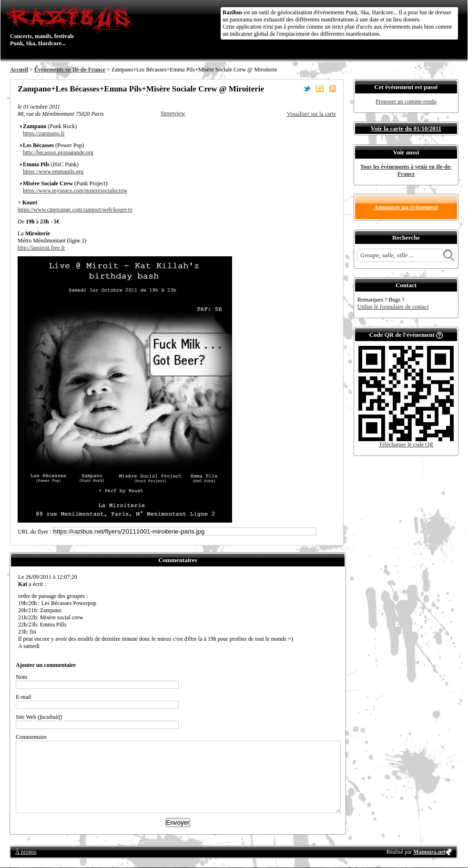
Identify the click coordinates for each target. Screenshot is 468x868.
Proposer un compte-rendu (406, 101)
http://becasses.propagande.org (58, 152)
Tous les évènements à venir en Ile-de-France (406, 170)
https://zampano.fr (44, 133)
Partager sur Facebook (294, 89)
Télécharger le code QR (406, 444)
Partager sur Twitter (307, 89)
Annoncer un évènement (406, 207)
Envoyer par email (320, 89)
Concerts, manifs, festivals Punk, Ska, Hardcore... (72, 26)
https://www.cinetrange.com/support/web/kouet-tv (75, 210)
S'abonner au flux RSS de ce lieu (333, 89)
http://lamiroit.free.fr (41, 248)
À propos (26, 852)
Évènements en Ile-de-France (70, 70)
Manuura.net (429, 852)
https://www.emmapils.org (53, 172)
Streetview (173, 113)
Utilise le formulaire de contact (393, 307)
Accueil (19, 70)
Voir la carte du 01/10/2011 (406, 128)
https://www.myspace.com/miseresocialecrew (75, 191)
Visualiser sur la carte (311, 114)
